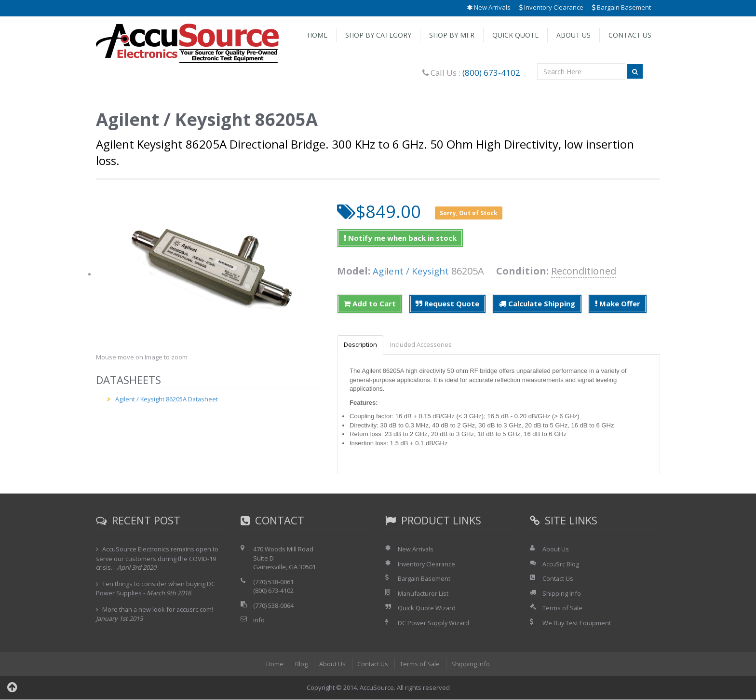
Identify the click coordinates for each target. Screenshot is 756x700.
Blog (301, 665)
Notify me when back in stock (400, 238)
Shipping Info (562, 594)
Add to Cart (370, 303)
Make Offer (618, 303)
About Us (574, 35)
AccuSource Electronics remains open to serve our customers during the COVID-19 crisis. (157, 559)
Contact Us (630, 35)
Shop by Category (378, 35)
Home (317, 35)
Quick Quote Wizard (427, 608)
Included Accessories (424, 345)
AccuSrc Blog (561, 564)
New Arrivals (489, 7)
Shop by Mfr (452, 35)
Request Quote (447, 303)
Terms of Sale (563, 608)
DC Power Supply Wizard (434, 623)
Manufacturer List (424, 594)
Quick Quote (515, 35)
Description (361, 345)
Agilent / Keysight (412, 271)
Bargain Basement (621, 7)
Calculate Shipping (537, 303)
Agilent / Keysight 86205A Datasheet (168, 399)
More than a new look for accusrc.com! (158, 610)
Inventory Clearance (551, 7)
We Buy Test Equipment (577, 623)
